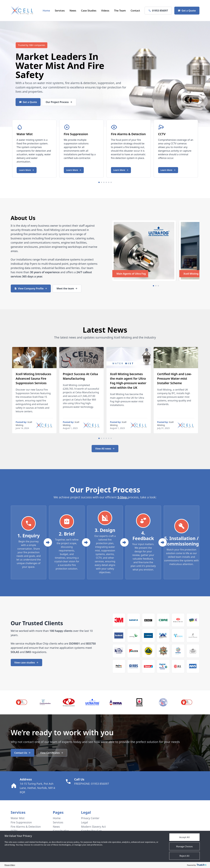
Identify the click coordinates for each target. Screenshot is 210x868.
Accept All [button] (185, 837)
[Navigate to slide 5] (109, 182)
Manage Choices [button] (184, 846)
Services (60, 11)
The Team (120, 11)
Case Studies (89, 11)
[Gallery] (105, 148)
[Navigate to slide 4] (106, 182)
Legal (85, 822)
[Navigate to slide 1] (99, 182)
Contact (135, 11)
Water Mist (40, 65)
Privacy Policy (10, 865)
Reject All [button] (184, 856)
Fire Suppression (21, 822)
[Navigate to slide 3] (104, 182)
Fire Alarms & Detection (26, 827)
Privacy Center (90, 818)
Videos (105, 11)
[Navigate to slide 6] (111, 182)
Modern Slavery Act (94, 827)
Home (46, 11)
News (73, 11)
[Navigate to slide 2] (101, 182)
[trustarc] (202, 865)
